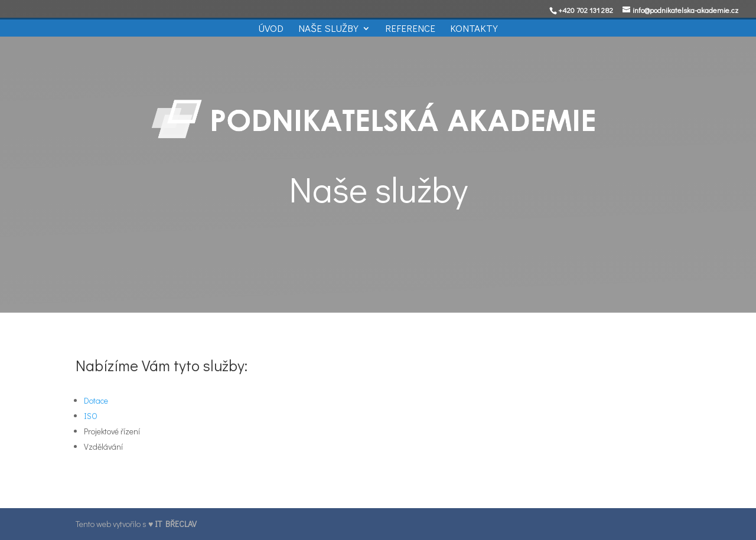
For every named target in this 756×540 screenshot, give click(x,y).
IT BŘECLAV (176, 524)
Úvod (271, 30)
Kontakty (474, 30)
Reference (410, 30)
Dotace (96, 400)
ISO (91, 416)
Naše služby (328, 30)
